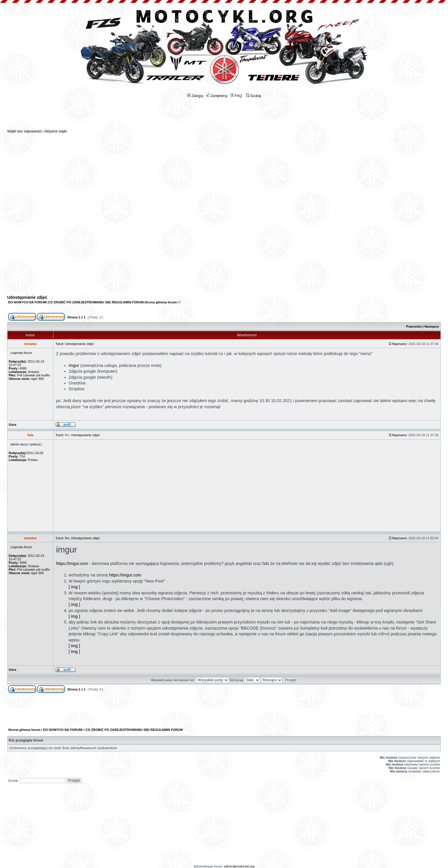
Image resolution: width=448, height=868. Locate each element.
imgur (74, 365)
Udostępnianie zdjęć (27, 297)
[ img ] (74, 587)
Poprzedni (414, 326)
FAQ (236, 96)
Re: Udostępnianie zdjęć (82, 538)
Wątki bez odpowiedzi (24, 131)
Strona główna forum (161, 302)
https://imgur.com (72, 563)
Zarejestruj (217, 96)
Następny (432, 326)
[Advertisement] (224, 116)
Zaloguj (195, 96)
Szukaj (253, 96)
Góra (12, 425)
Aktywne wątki (55, 131)
